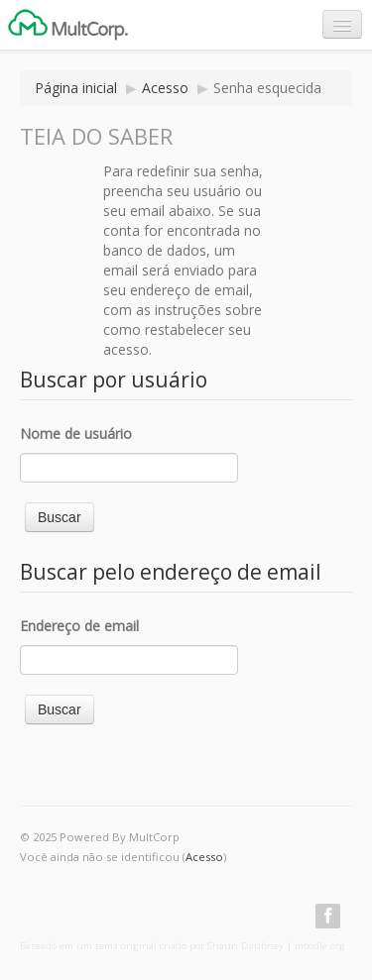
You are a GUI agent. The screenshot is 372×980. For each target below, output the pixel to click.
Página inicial (76, 88)
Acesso (165, 88)
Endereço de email (79, 626)
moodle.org (320, 946)
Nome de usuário (76, 434)
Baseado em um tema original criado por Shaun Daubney (152, 946)
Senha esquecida (267, 88)
